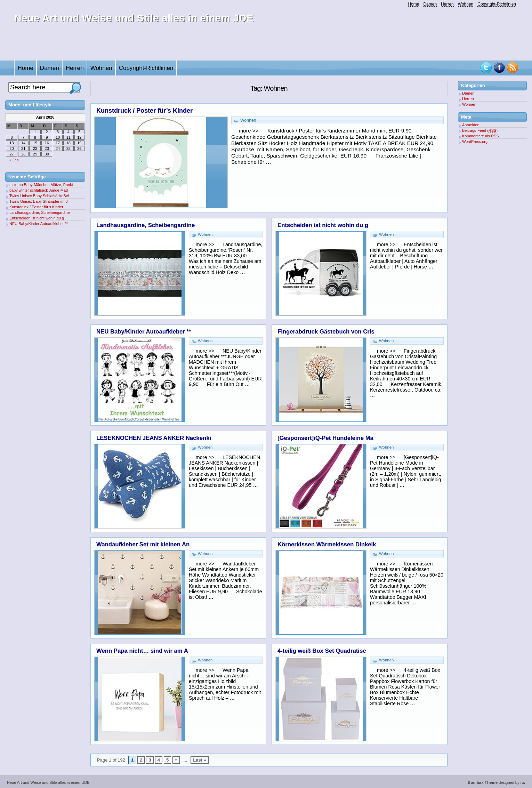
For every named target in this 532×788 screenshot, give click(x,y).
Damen (430, 4)
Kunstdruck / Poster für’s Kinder (144, 111)
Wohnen (466, 4)
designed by (496, 782)
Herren (447, 4)
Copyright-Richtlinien (497, 4)
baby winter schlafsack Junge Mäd (39, 190)
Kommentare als (481, 136)
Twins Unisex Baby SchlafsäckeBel (39, 196)
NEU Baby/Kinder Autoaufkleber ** (144, 332)
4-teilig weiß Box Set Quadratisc (322, 651)
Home (413, 4)
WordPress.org (475, 142)
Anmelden (471, 125)
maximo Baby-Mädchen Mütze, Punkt (41, 185)
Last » (200, 760)
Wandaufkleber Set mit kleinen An (143, 544)
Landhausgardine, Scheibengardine (146, 225)
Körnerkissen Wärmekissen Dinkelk (327, 544)
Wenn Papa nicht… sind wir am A (142, 651)
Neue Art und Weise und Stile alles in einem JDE (134, 18)
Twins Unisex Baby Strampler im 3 (39, 201)
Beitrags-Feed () (480, 130)
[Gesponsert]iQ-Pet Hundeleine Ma (325, 438)
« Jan (14, 160)
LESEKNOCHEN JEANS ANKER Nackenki (154, 438)
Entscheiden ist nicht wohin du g (323, 225)
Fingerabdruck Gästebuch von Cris (326, 332)
